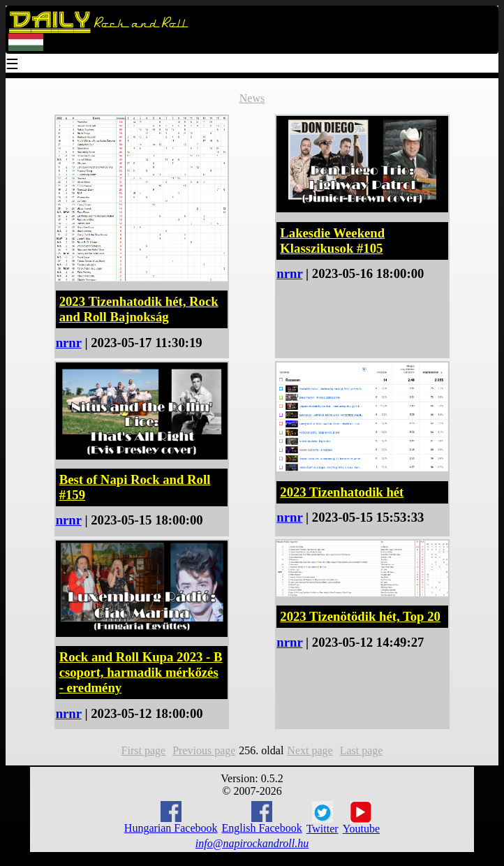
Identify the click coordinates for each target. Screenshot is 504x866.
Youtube (362, 818)
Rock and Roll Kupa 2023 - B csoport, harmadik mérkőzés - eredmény (141, 672)
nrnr (69, 343)
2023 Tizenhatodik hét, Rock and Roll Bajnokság (139, 309)
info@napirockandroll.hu (252, 843)
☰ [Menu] (13, 65)
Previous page (204, 750)
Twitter (323, 818)
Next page (310, 750)
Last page (362, 750)
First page (144, 750)
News (252, 98)
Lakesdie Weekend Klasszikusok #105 (332, 241)
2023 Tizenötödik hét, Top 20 (360, 616)
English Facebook (262, 817)
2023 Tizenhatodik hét (342, 492)
